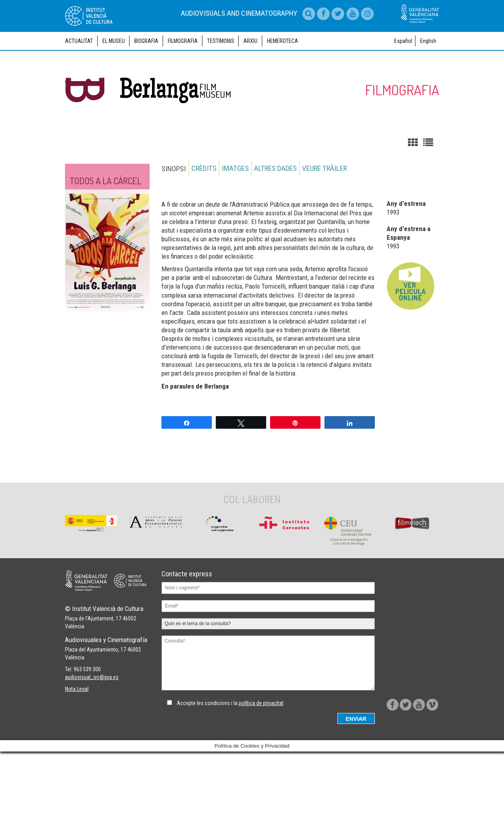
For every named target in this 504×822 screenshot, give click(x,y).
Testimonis (221, 76)
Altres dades (277, 204)
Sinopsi (174, 204)
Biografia (146, 76)
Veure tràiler (326, 204)
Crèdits (204, 204)
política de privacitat (261, 739)
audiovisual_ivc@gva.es (92, 750)
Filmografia (183, 76)
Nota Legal (77, 762)
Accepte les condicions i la (230, 739)
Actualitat (79, 76)
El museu (114, 76)
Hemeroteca (283, 76)
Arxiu (250, 76)
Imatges (236, 204)
